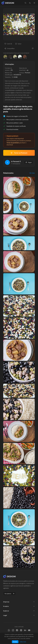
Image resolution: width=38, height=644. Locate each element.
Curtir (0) (8, 44)
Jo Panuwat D (16, 161)
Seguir (29, 162)
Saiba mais (23, 642)
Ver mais (32, 173)
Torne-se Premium (19, 153)
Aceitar (15, 642)
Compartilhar (10, 48)
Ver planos (9, 594)
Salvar (18, 44)
